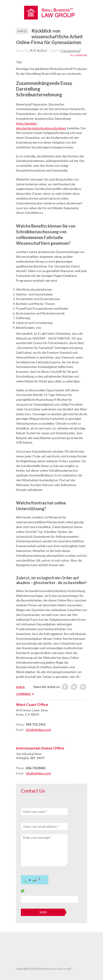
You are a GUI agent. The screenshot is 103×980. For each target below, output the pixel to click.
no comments (79, 55)
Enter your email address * (41, 827)
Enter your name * (35, 812)
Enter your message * (37, 838)
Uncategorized (71, 51)
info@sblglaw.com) (39, 730)
